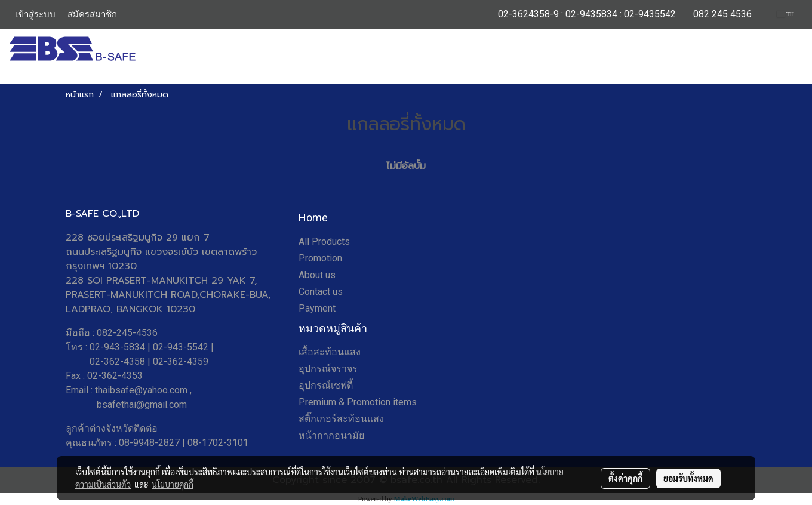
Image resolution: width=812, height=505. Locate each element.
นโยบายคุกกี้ (173, 484)
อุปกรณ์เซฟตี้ (326, 385)
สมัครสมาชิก (92, 14)
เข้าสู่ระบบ (35, 14)
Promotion (320, 258)
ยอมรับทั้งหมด (688, 478)
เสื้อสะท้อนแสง (330, 352)
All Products (324, 241)
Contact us (321, 292)
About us (317, 275)
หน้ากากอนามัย (331, 435)
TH (785, 14)
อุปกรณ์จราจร (328, 369)
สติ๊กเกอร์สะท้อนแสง (341, 419)
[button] (793, 57)
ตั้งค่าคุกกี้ (625, 478)
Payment (317, 308)
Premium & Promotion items (358, 402)
